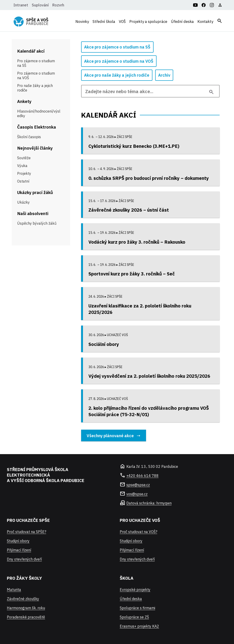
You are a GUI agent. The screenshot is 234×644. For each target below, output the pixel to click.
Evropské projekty (135, 590)
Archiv (164, 75)
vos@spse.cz (137, 494)
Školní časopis (29, 137)
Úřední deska (182, 22)
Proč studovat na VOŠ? (138, 532)
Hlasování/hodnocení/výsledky (39, 113)
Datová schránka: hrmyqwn (149, 503)
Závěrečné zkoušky (23, 599)
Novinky (82, 22)
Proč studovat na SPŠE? (27, 532)
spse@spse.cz (138, 485)
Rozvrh (58, 5)
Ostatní (23, 181)
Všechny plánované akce (110, 436)
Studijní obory (18, 541)
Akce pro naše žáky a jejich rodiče (117, 75)
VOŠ (122, 22)
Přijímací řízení (19, 550)
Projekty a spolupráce (148, 22)
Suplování (40, 5)
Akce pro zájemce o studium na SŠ (117, 47)
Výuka (22, 166)
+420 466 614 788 (142, 476)
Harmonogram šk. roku (26, 608)
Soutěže (24, 158)
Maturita (14, 590)
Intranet (21, 5)
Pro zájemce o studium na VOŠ (36, 75)
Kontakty (205, 22)
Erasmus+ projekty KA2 (139, 626)
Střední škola (104, 22)
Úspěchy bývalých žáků (37, 223)
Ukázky (23, 202)
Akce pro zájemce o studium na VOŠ (119, 61)
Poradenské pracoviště (26, 617)
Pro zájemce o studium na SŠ (36, 63)
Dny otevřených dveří (24, 559)
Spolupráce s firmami (137, 608)
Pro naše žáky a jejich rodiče (35, 88)
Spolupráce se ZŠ (134, 617)
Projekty (24, 173)
